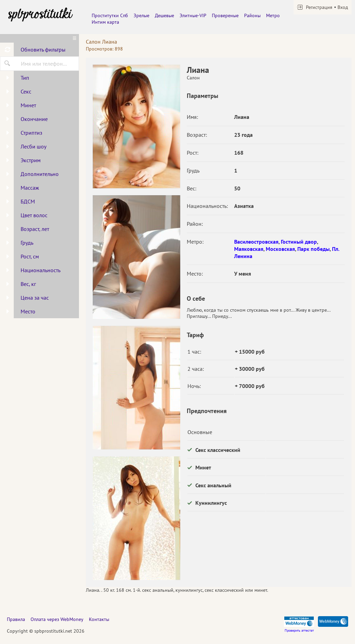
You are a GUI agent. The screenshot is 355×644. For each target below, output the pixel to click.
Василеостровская (256, 242)
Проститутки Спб (110, 15)
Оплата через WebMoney (57, 619)
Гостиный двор (299, 242)
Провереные (225, 15)
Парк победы (313, 249)
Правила (16, 619)
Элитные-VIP (193, 15)
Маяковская (249, 249)
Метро (273, 15)
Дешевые (164, 15)
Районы (252, 15)
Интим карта (105, 22)
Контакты (99, 619)
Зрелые (141, 15)
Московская (280, 249)
